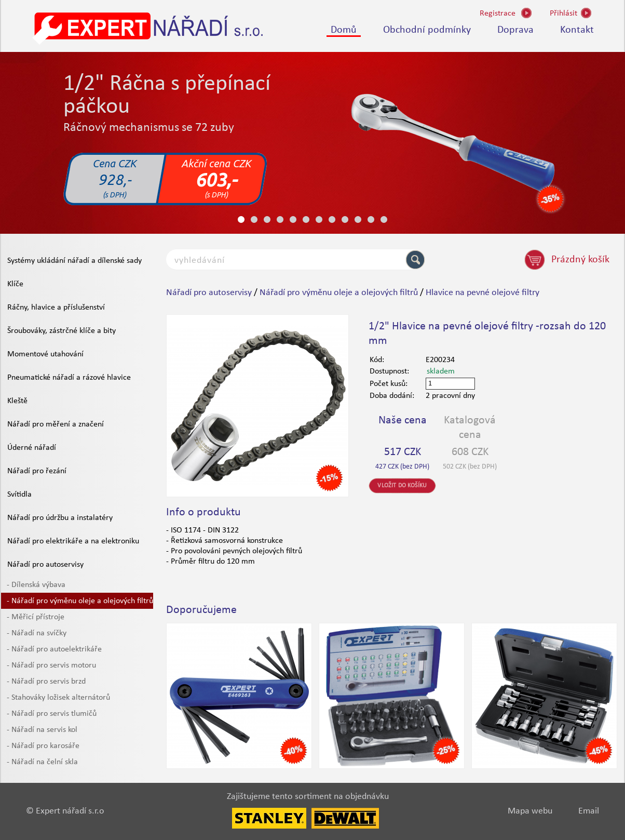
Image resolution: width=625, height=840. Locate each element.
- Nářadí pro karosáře (43, 746)
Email (589, 811)
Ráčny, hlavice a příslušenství (56, 308)
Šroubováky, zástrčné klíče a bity (62, 331)
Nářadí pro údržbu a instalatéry (60, 518)
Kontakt (577, 30)
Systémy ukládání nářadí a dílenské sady (74, 261)
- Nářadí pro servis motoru (51, 665)
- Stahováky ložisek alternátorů (58, 698)
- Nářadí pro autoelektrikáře (54, 649)
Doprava (515, 30)
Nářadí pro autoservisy (45, 565)
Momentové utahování (45, 354)
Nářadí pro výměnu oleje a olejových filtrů (339, 293)
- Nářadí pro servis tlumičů (52, 714)
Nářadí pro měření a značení (56, 424)
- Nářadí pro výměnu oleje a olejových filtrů (80, 601)
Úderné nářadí (32, 448)
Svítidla (19, 495)
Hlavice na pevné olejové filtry (483, 293)
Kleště (17, 401)
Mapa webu (530, 811)
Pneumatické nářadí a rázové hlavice (69, 378)
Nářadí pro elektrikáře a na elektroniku (73, 541)
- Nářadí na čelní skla (42, 762)
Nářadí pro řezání (37, 471)
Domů (344, 30)
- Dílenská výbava (36, 585)
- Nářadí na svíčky (37, 633)
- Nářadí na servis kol (42, 730)
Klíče (15, 284)
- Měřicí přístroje (36, 617)
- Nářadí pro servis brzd (46, 682)
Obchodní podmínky (427, 30)
